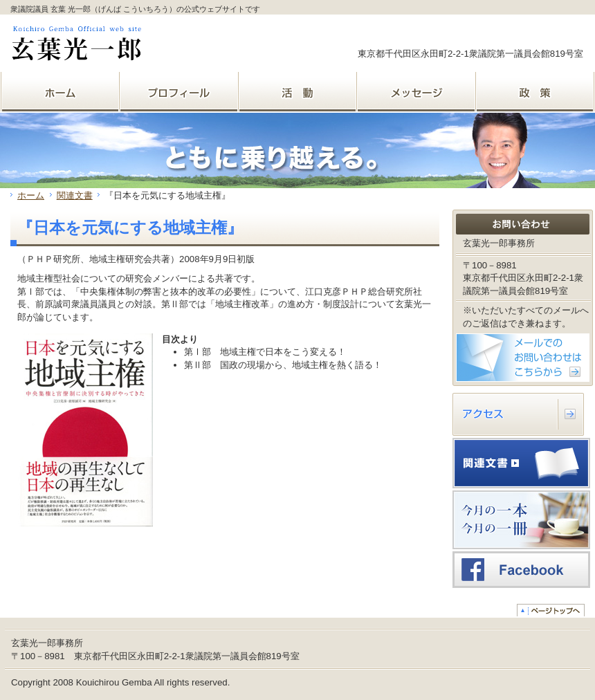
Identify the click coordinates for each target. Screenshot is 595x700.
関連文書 (75, 195)
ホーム (31, 195)
